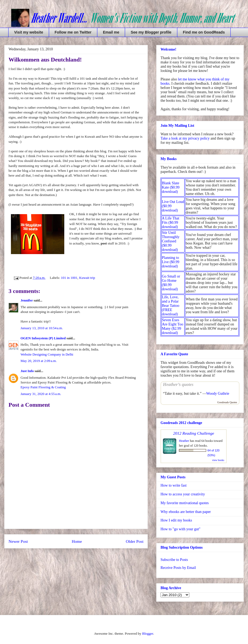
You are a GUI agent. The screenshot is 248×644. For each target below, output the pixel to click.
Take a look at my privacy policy (185, 138)
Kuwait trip (87, 278)
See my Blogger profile (151, 32)
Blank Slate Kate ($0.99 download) (171, 187)
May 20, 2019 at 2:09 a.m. (39, 361)
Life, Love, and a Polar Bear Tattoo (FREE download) (171, 306)
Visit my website (29, 32)
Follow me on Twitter (73, 32)
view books (218, 460)
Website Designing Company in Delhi (47, 354)
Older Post (135, 541)
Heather (184, 441)
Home (77, 541)
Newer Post (18, 541)
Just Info (27, 371)
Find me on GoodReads (204, 32)
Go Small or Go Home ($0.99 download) (171, 283)
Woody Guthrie (218, 394)
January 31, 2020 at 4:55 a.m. (41, 394)
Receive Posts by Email (178, 568)
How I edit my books (176, 520)
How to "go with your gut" (180, 529)
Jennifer (27, 300)
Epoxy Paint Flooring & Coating (43, 387)
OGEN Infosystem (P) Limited (43, 338)
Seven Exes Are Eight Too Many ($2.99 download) (173, 326)
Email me (111, 32)
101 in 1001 (69, 278)
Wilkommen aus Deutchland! (45, 60)
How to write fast (174, 485)
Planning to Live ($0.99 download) (171, 262)
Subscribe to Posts (174, 560)
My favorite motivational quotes (185, 503)
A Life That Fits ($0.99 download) (171, 223)
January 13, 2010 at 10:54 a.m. (42, 328)
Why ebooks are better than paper (186, 512)
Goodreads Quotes (227, 402)
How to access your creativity (183, 494)
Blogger (148, 633)
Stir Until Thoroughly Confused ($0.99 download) (171, 241)
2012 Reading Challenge (194, 433)
